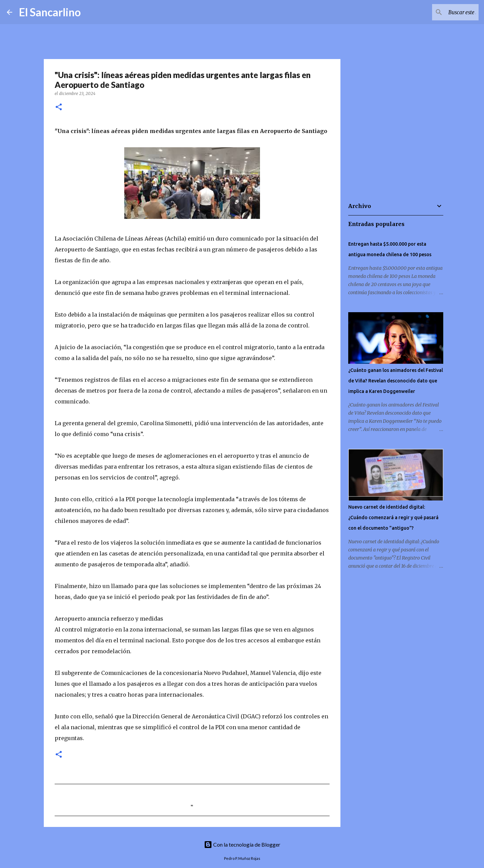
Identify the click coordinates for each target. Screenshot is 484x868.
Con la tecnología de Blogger (242, 844)
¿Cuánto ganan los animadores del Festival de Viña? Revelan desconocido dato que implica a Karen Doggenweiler (396, 381)
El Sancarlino (50, 12)
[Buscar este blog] (443, 12)
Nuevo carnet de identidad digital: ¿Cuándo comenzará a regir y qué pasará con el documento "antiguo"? (393, 517)
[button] (59, 107)
